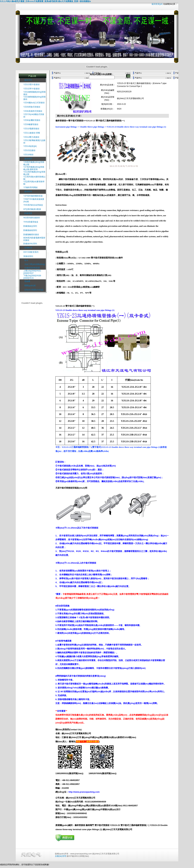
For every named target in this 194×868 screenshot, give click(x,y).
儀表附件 (28, 191)
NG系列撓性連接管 (32, 218)
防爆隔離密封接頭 (31, 235)
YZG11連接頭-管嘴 (32, 133)
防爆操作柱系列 (30, 244)
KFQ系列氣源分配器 (32, 209)
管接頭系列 (28, 256)
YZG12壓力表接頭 (31, 137)
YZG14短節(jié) (30, 146)
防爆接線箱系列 (30, 230)
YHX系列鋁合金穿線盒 (33, 205)
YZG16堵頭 (28, 155)
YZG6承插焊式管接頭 (33, 111)
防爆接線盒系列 (30, 226)
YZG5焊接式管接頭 (32, 107)
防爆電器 (28, 213)
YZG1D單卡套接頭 (31, 89)
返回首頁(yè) (157, 4)
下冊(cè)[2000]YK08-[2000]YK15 (32, 277)
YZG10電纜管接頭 (31, 129)
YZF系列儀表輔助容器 (33, 196)
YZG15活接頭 (29, 150)
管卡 (26, 260)
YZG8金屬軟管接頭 (32, 120)
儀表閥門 (28, 159)
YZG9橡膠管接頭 (31, 124)
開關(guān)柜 (30, 286)
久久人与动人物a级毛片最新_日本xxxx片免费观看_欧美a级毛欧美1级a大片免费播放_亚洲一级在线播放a (45, 1)
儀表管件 (28, 80)
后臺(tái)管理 (61, 856)
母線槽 (27, 281)
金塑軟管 (28, 248)
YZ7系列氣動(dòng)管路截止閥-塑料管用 (34, 168)
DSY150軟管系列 (31, 252)
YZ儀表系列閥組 (30, 187)
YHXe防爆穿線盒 (31, 222)
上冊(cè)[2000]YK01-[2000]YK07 (32, 272)
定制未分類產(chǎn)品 (34, 290)
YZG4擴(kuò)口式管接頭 (34, 103)
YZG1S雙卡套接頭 (31, 84)
